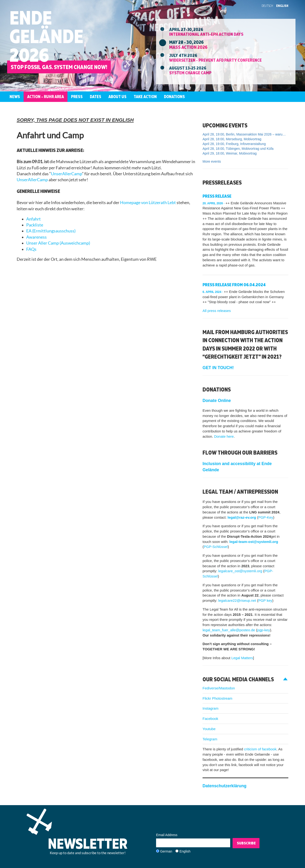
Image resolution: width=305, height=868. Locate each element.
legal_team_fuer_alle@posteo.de (229, 630)
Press (77, 97)
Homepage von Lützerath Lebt (148, 203)
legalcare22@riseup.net (237, 600)
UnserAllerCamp (66, 174)
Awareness (36, 237)
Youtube (209, 729)
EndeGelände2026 (46, 36)
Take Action (145, 97)
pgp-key (264, 630)
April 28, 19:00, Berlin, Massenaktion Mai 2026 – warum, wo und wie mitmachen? (245, 134)
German (166, 851)
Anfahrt (33, 219)
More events (212, 161)
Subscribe (246, 843)
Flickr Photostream (217, 698)
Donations (174, 97)
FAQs (31, 249)
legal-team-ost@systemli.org (254, 542)
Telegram (210, 739)
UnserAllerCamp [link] (32, 180)
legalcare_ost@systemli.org (240, 571)
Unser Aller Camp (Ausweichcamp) (58, 243)
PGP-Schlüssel (216, 547)
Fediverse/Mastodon (219, 688)
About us (117, 97)
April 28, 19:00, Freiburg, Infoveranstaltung (234, 144)
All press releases (217, 311)
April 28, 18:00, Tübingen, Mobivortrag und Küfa (238, 149)
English (282, 6)
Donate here (224, 436)
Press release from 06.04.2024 (234, 285)
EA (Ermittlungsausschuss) (51, 231)
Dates (96, 97)
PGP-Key (266, 517)
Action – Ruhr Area (46, 97)
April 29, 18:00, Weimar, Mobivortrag (230, 153)
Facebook (210, 719)
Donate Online (217, 401)
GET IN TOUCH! (218, 368)
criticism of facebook (260, 749)
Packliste (35, 225)
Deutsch (267, 6)
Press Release (217, 196)
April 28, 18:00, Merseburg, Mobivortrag (232, 139)
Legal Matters (242, 658)
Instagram (211, 708)
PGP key (265, 600)
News (15, 97)
